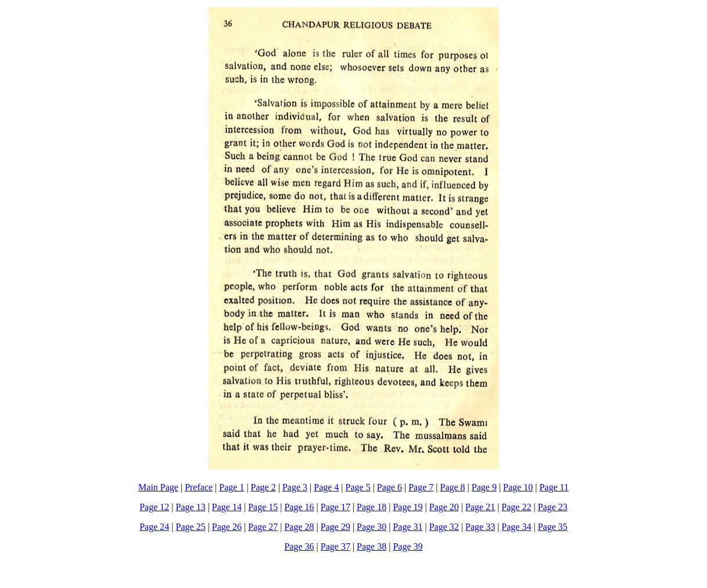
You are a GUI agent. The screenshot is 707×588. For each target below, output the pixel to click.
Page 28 (299, 527)
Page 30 (372, 527)
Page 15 (263, 507)
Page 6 (390, 487)
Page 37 (335, 546)
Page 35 (553, 527)
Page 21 (480, 507)
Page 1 (232, 487)
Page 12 (154, 507)
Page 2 (263, 487)
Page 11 (554, 487)
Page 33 (480, 527)
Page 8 (452, 487)
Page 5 (358, 487)
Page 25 (191, 527)
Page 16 (299, 507)
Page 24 (154, 527)
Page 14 (227, 507)
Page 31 (408, 527)
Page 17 (335, 507)
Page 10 (518, 487)
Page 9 (484, 487)
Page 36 (299, 546)
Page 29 (335, 527)
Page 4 (326, 487)
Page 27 (263, 527)
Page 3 (295, 487)
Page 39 (408, 546)
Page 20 (444, 507)
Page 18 (372, 507)
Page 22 (516, 507)
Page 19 (408, 507)
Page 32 (444, 527)
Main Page (158, 487)
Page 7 (421, 487)
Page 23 (553, 507)
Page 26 (227, 527)
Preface (199, 487)
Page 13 (191, 507)
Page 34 (516, 527)
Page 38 (372, 546)
